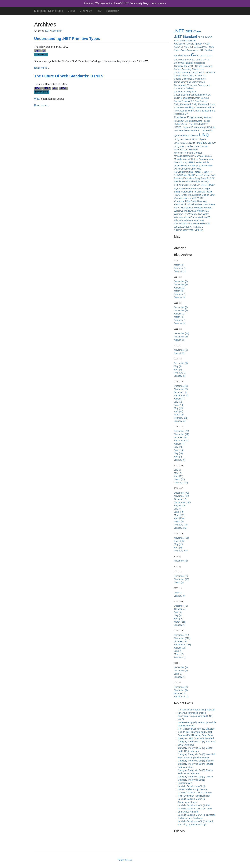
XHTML (63, 88)
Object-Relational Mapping (187, 166)
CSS (208, 95)
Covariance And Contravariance (190, 95)
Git (183, 121)
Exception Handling (184, 107)
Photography (112, 11)
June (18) (179, 405)
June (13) (179, 450)
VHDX (200, 198)
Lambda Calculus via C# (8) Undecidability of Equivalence (193, 788)
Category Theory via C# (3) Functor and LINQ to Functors (196, 772)
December (57, 31)
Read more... (41, 68)
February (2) (180, 657)
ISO (176, 130)
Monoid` (187, 159)
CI (206, 72)
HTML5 (47, 88)
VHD (194, 198)
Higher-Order (181, 124)
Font (213, 111)
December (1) (181, 363)
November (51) (182, 538)
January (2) (180, 271)
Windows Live (181, 214)
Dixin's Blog (56, 10)
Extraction (199, 107)
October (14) (180, 641)
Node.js (185, 162)
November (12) (182, 434)
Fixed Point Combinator (198, 111)
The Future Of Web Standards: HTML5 (69, 76)
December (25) (182, 635)
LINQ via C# (86, 11)
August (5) (179, 541)
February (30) (181, 525)
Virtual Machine (199, 201)
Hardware (197, 121)
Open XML (196, 169)
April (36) (179, 411)
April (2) (178, 369)
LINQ (204, 135)
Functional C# (181, 114)
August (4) (179, 399)
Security (186, 181)
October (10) (180, 392)
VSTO (177, 208)
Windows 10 (190, 211)
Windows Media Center (186, 217)
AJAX (209, 37)
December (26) (182, 431)
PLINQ (177, 175)
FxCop (177, 121)
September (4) (181, 395)
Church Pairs (197, 72)
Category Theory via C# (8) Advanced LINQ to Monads (197, 743)
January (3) (180, 297)
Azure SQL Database (204, 50)
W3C (37, 99)
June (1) (178, 651)
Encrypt (204, 101)
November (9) (181, 310)
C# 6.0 (199, 60)
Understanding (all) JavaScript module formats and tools (197, 724)
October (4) (180, 609)
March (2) (179, 265)
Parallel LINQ (200, 172)
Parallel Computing (184, 172)
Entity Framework (183, 104)
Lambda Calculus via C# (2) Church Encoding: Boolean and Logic (196, 823)
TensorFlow (199, 192)
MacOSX (179, 150)
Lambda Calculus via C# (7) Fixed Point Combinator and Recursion (195, 794)
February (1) (180, 268)
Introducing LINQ (202, 127)
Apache (192, 41)
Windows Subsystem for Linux (189, 220)
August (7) (179, 444)
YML (197, 230)
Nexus (177, 162)
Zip (201, 230)
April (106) (179, 518)
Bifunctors (185, 55)
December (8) (181, 281)
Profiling (206, 175)
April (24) (179, 619)
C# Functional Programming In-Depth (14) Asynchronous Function (197, 711)
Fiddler (211, 107)
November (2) (181, 350)
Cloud (177, 76)
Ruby (204, 178)
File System (180, 111)
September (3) (181, 697)
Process (197, 175)
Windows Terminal (183, 224)
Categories (200, 63)
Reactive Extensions (184, 178)
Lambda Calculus (190, 136)
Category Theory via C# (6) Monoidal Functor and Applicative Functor (196, 756)
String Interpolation (184, 192)
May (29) (178, 453)
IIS (192, 127)
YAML (191, 230)
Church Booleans (204, 66)
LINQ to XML (194, 143)
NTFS (192, 162)
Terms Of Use (125, 860)
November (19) (182, 579)
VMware (211, 204)
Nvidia (206, 162)
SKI (202, 181)
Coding (71, 11)
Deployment (194, 98)
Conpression (204, 85)
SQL (207, 181)
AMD (177, 41)
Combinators (199, 79)
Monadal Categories (184, 156)
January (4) (180, 421)
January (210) (181, 483)
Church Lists (198, 69)
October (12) (180, 499)
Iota (213, 127)
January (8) (180, 596)
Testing (209, 192)
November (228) (182, 638)
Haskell (206, 121)
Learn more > (158, 3)
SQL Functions (193, 185)
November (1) (181, 671)
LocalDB (204, 146)
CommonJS (199, 82)
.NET (37, 51)
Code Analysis (188, 76)
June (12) (179, 512)
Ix (201, 130)
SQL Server (208, 185)
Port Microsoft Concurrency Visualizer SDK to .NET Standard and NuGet (197, 730)
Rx (208, 178)
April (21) (179, 476)
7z (199, 37)
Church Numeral (182, 72)
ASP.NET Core (191, 47)
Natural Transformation (203, 159)
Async (177, 50)
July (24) (178, 447)
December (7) (181, 576)
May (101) (179, 515)
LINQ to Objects (198, 139)
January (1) (180, 625)
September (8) (181, 441)
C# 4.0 (185, 60)
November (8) (181, 284)
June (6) (178, 612)
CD (193, 66)
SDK (212, 178)
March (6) (179, 521)
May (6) (178, 615)
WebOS (190, 208)
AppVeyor (200, 44)
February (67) (181, 551)
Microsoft (40, 10)
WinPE (196, 224)
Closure (211, 72)
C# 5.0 (192, 60)
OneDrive (185, 169)
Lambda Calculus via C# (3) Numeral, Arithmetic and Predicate (197, 816)
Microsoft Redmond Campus (188, 153)
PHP (210, 172)
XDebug (185, 227)
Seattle (178, 181)
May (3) (178, 366)
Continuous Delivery (184, 88)
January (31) (180, 528)
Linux (196, 146)
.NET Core (193, 31)
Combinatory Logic (183, 82)
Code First (200, 76)
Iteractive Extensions (189, 130)
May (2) (178, 473)
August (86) (180, 506)
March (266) (180, 622)
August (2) (179, 340)
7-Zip (203, 37)
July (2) (178, 470)
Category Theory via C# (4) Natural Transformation (195, 765)
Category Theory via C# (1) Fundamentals (192, 781)
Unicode (178, 198)
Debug (184, 98)
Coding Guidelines (183, 79)
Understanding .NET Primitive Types (67, 39)
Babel (177, 55)
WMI (202, 224)
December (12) (182, 333)
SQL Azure (179, 185)
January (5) (180, 376)
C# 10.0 (201, 55)
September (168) (182, 645)
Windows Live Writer (199, 214)
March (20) (180, 479)
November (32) (182, 496)
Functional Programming (189, 117)
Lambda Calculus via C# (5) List (194, 805)
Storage (206, 188)
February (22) (181, 418)
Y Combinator (181, 230)
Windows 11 (202, 211)
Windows (179, 211)
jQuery (177, 136)
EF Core (195, 101)
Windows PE (204, 217)
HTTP (205, 124)
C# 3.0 (177, 60)
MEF (186, 150)
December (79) (182, 493)
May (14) (178, 408)
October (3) (180, 693)
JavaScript (207, 130)
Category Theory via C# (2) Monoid (195, 777)
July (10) (178, 402)
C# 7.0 (206, 60)
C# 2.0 (209, 55)
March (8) (179, 415)
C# (44, 51)
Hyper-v (186, 127)
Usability (187, 198)
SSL (199, 188)
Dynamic (186, 101)
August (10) (180, 648)
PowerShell (187, 175)
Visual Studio (181, 204)
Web (55, 88)
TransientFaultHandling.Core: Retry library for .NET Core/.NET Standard (196, 737)
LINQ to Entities (182, 139)
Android (184, 41)
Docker (178, 101)
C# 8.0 (177, 63)
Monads (178, 159)
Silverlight (195, 181)
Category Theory (182, 66)
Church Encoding (183, 69)
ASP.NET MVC (207, 47)
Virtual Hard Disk (182, 201)
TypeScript (193, 195)
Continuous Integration (185, 92)
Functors (208, 117)
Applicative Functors (184, 44)
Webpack (199, 208)
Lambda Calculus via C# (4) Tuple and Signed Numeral (195, 810)
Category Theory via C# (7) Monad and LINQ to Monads (195, 750)
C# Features (187, 63)
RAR (213, 175)
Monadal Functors (204, 156)
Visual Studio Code (197, 204)
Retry (197, 178)
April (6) (178, 457)
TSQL (177, 195)
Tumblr (184, 195)
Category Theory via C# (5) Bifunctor (196, 761)
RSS (99, 11)
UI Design (204, 195)
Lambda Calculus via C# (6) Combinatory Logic (192, 801)
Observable (207, 166)
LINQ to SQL (180, 143)
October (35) (180, 437)
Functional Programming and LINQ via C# (195, 718)
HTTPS (178, 127)
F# (206, 107)
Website (208, 208)
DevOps (205, 98)
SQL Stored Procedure (185, 188)
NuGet (199, 162)
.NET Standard (186, 36)
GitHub (188, 121)
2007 (47, 31)
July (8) (178, 509)
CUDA (177, 98)
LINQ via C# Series (184, 146)
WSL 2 (177, 227)
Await (184, 50)
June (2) (178, 593)
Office (177, 169)
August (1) (179, 288)
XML (200, 227)
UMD (212, 195)
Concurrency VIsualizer (186, 85)
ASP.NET (179, 47)
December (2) (181, 606)
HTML (38, 88)
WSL (208, 224)
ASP (207, 44)
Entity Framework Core (203, 104)
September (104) (182, 502)
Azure (190, 50)
